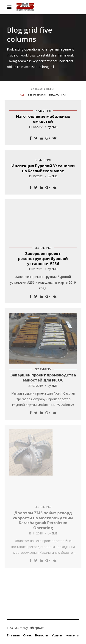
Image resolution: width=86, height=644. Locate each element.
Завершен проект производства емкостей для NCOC (43, 377)
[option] (43, 338)
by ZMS (53, 127)
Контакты (72, 635)
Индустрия (43, 111)
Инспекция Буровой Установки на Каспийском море (43, 168)
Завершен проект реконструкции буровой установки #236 (43, 258)
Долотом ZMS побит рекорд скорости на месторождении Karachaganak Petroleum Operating (43, 520)
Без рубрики (43, 248)
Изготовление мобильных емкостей (43, 119)
